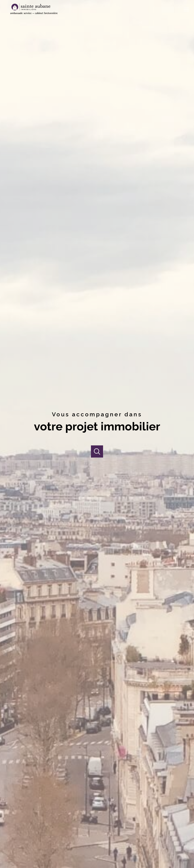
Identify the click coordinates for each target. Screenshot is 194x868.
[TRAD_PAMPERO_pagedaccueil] (34, 13)
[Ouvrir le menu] (188, 9)
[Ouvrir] (97, 452)
